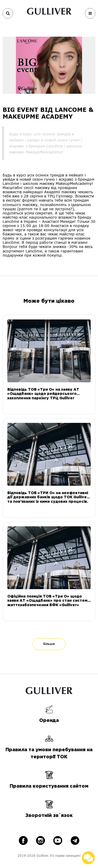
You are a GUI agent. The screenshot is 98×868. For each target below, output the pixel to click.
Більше (49, 644)
